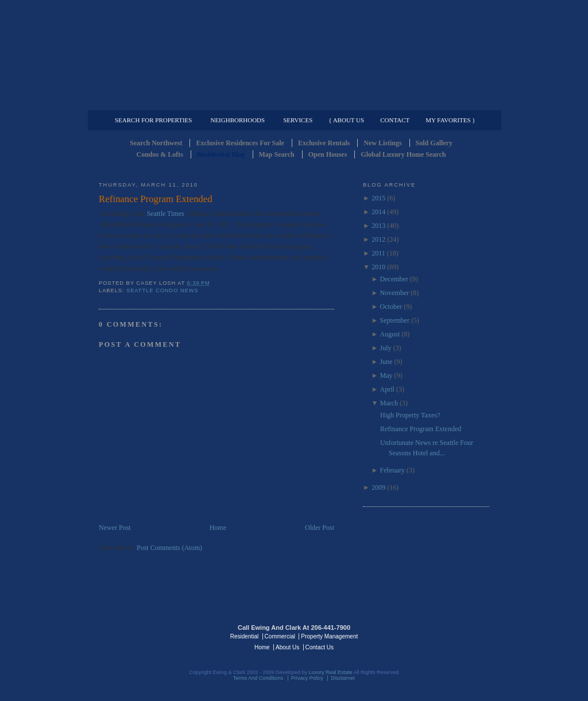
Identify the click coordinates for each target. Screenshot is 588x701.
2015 (378, 198)
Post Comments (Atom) (169, 548)
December (394, 279)
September (395, 320)
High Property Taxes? (410, 415)
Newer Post (115, 528)
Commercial (292, 101)
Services (298, 120)
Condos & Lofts (160, 154)
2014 (378, 212)
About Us (287, 647)
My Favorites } (450, 120)
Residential (244, 636)
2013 (378, 226)
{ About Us (346, 120)
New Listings (382, 143)
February (392, 470)
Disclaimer (343, 678)
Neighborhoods (237, 120)
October (391, 307)
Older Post (320, 528)
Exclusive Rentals (324, 143)
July (386, 348)
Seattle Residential (294, 55)
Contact (395, 120)
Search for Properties (153, 120)
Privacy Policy (307, 678)
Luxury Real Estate (439, 636)
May (386, 375)
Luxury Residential (158, 101)
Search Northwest (156, 143)
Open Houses (328, 154)
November (395, 293)
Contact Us (320, 647)
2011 (378, 253)
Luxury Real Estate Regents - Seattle (149, 636)
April (387, 389)
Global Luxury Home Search (403, 154)
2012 (378, 239)
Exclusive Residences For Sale (240, 143)
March (389, 403)
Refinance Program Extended (156, 199)
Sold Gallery (434, 143)
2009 (378, 487)
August (390, 334)
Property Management (429, 101)
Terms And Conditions (258, 678)
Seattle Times (166, 214)
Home (218, 528)
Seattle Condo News (163, 291)
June (386, 362)
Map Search (277, 154)
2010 (378, 267)
